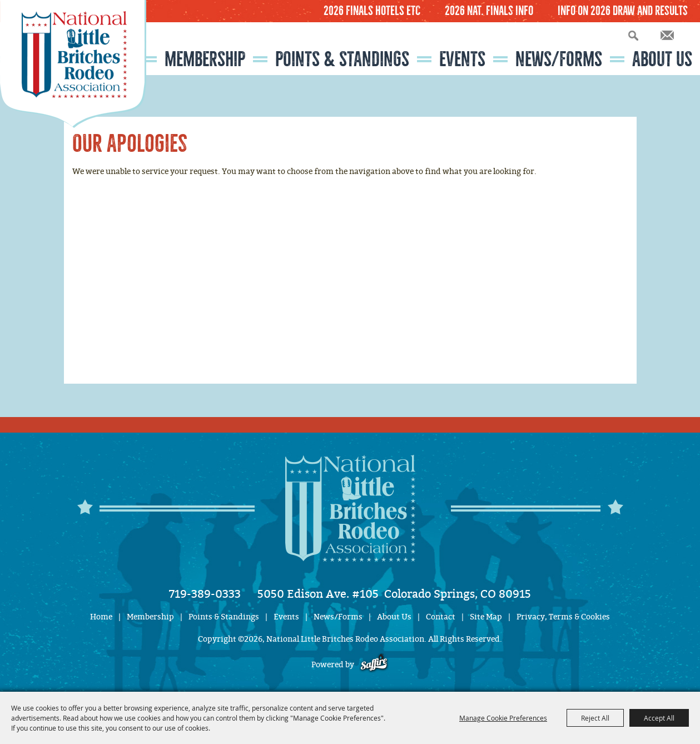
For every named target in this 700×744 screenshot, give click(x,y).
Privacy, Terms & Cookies (563, 617)
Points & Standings (342, 59)
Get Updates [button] (667, 35)
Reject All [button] (595, 718)
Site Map (486, 617)
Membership (205, 59)
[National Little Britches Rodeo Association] (73, 64)
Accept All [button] (659, 718)
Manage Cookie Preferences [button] (503, 718)
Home (101, 617)
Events (462, 59)
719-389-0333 (205, 594)
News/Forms (559, 59)
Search (633, 35)
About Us (662, 59)
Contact (441, 617)
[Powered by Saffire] (374, 665)
